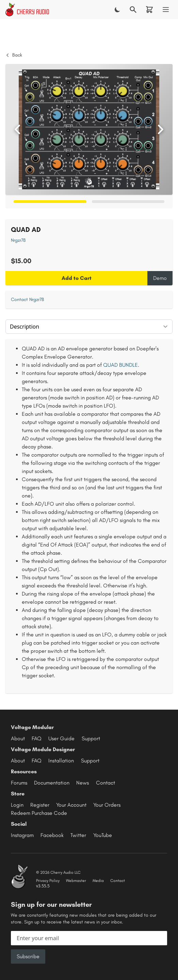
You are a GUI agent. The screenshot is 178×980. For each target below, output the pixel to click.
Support (91, 738)
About (18, 738)
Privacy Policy (48, 881)
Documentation (52, 783)
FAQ (37, 738)
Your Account (71, 805)
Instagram (22, 835)
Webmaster (76, 881)
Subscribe (28, 956)
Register (40, 805)
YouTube (103, 835)
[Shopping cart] (149, 10)
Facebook (52, 835)
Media (98, 881)
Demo (160, 278)
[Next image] (160, 129)
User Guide (61, 738)
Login (17, 805)
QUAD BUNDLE (120, 365)
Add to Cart (77, 278)
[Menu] (166, 10)
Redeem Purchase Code (39, 813)
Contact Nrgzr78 (27, 299)
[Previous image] (18, 129)
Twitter (78, 835)
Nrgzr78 (18, 240)
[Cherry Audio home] (27, 10)
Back (14, 55)
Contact (106, 783)
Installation (61, 761)
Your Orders (107, 805)
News (83, 783)
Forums (19, 783)
